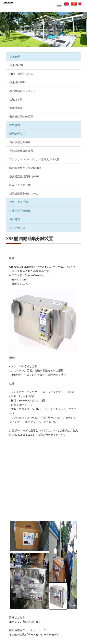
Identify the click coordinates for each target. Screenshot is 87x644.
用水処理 (15, 219)
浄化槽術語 (16, 108)
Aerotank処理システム (23, 91)
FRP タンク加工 (20, 202)
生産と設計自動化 (20, 211)
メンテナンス (17, 228)
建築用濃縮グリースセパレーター (29, 630)
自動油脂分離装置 (20, 142)
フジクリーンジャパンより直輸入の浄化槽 (34, 159)
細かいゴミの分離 (20, 185)
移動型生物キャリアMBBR (25, 168)
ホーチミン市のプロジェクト (26, 622)
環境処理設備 (17, 134)
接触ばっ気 (16, 99)
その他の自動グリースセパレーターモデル (34, 635)
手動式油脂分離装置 (21, 151)
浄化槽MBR (16, 65)
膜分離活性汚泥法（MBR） (26, 176)
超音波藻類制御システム (24, 194)
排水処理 (15, 57)
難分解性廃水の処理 (21, 117)
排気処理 (15, 125)
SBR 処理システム (21, 74)
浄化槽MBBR (17, 82)
